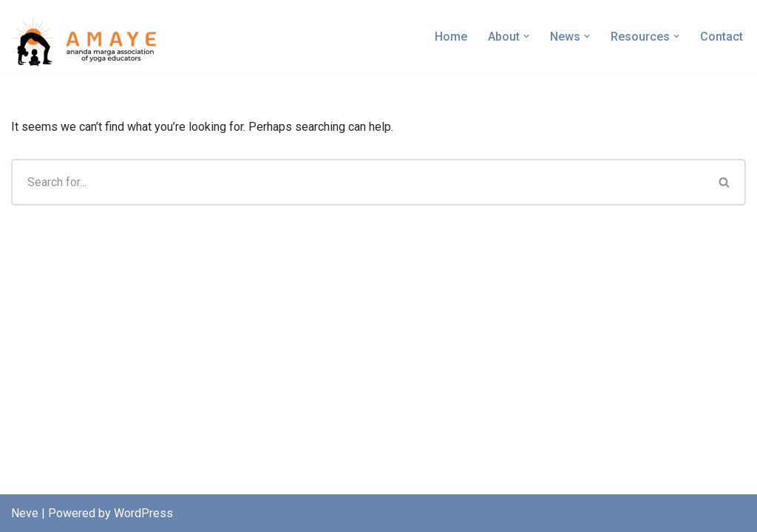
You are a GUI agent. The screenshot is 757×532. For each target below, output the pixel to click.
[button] (526, 36)
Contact (722, 37)
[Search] (357, 182)
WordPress (143, 513)
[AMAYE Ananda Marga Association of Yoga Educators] (89, 40)
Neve (25, 513)
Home (451, 37)
